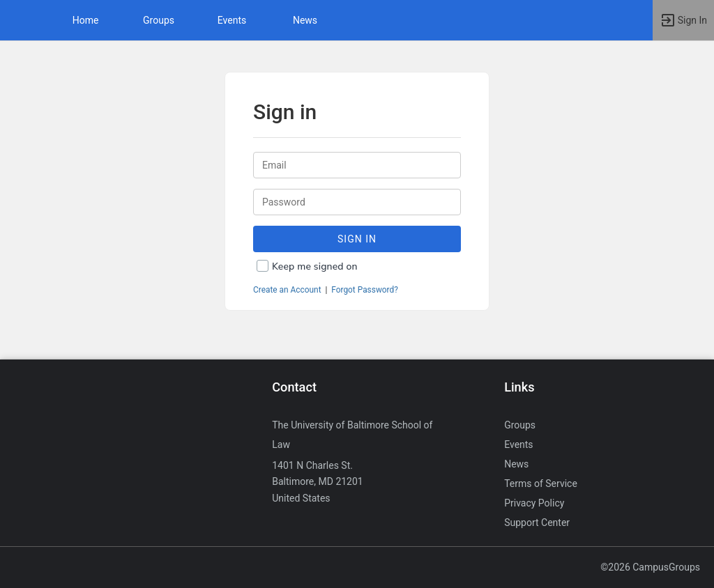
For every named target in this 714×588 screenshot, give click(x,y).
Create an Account (287, 290)
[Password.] (357, 202)
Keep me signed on (315, 266)
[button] (17, 20)
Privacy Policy (534, 503)
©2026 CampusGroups (650, 567)
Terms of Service (541, 483)
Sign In (357, 239)
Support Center (537, 523)
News (305, 20)
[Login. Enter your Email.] (357, 165)
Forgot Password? (365, 290)
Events (232, 20)
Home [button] (86, 20)
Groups (159, 20)
